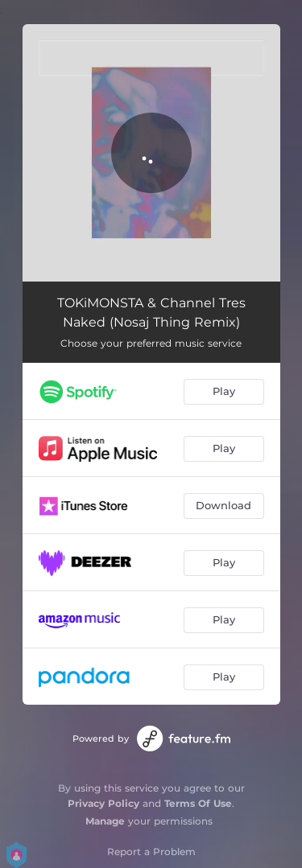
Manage (105, 821)
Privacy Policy (103, 803)
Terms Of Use (198, 803)
